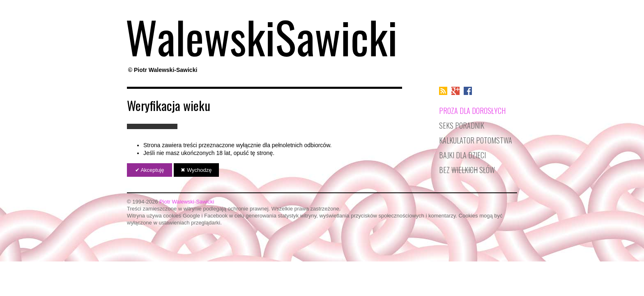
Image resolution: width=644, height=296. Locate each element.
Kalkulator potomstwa (476, 140)
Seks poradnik (462, 125)
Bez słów (467, 170)
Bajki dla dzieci (462, 155)
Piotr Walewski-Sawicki (187, 202)
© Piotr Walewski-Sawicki (163, 70)
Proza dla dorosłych (472, 110)
